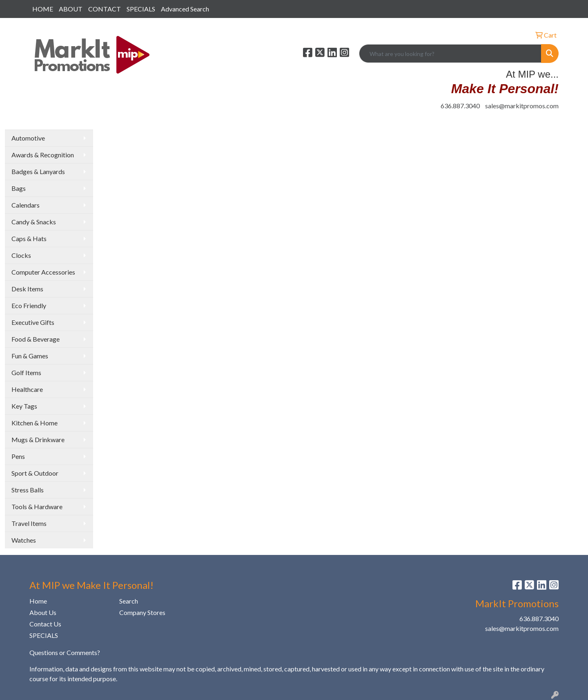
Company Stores (142, 612)
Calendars (26, 205)
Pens (18, 456)
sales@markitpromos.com (522, 106)
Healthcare (27, 389)
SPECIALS (141, 9)
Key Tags (24, 406)
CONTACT (105, 9)
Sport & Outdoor (35, 473)
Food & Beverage (36, 339)
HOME (43, 9)
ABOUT (71, 9)
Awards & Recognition (43, 155)
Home (38, 601)
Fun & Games (30, 356)
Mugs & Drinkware (38, 439)
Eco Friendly (29, 305)
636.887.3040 (460, 106)
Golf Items (26, 372)
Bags (19, 188)
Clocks (21, 255)
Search (129, 601)
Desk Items (27, 289)
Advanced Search (185, 9)
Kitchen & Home (35, 423)
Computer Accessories (43, 272)
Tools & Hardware (37, 507)
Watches (24, 540)
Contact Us (45, 624)
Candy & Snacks (34, 222)
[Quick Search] (450, 54)
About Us (43, 612)
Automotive (28, 138)
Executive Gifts (33, 322)
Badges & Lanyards (38, 171)
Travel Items (29, 523)
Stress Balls (28, 490)
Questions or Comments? (65, 652)
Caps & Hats (29, 238)
